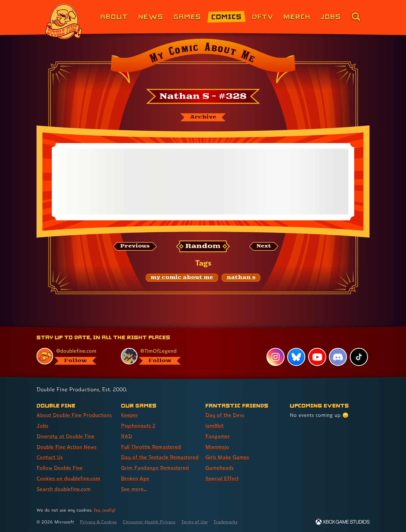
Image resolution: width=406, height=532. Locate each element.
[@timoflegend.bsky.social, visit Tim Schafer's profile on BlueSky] (157, 356)
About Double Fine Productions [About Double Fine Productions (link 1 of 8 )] (74, 415)
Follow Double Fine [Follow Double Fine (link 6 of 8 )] (60, 468)
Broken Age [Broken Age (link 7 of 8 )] (135, 478)
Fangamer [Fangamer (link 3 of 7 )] (218, 436)
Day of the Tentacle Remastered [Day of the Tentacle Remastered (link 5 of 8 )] (160, 457)
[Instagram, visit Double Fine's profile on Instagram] (275, 357)
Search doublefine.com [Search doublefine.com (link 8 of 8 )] (64, 489)
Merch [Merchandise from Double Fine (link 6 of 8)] (297, 16)
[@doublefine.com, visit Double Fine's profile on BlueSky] (73, 356)
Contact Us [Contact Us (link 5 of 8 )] (50, 457)
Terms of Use (194, 522)
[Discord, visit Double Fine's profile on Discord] (338, 357)
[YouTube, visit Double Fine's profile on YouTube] (317, 357)
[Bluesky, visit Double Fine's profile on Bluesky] (296, 357)
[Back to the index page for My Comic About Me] (203, 63)
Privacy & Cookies (98, 522)
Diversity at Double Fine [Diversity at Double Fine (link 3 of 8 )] (66, 436)
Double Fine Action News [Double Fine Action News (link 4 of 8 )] (66, 447)
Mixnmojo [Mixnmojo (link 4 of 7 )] (217, 447)
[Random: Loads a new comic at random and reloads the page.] (203, 246)
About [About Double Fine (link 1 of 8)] (114, 16)
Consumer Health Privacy (149, 522)
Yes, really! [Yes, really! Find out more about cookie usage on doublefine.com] (104, 510)
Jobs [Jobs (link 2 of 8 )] (42, 426)
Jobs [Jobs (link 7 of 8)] (331, 16)
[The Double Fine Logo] (64, 21)
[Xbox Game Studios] (343, 522)
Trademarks (225, 522)
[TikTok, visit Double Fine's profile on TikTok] (359, 357)
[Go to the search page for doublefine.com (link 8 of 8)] (356, 17)
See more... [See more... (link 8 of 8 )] (134, 489)
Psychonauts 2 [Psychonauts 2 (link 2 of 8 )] (138, 426)
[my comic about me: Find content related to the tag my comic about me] (182, 278)
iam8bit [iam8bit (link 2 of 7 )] (215, 426)
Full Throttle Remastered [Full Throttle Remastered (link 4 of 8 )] (151, 447)
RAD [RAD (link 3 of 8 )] (126, 436)
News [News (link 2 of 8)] (151, 16)
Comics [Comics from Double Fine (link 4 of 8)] (227, 16)
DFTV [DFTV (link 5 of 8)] (263, 16)
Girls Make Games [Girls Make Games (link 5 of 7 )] (227, 457)
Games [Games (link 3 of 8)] (187, 16)
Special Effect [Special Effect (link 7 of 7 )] (222, 478)
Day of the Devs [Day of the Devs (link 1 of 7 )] (225, 415)
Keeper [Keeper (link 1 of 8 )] (129, 415)
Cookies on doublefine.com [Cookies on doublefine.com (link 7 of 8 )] (68, 478)
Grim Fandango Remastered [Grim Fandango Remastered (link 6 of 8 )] (155, 468)
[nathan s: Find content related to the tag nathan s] (241, 278)
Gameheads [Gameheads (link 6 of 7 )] (219, 468)
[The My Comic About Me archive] (203, 117)
